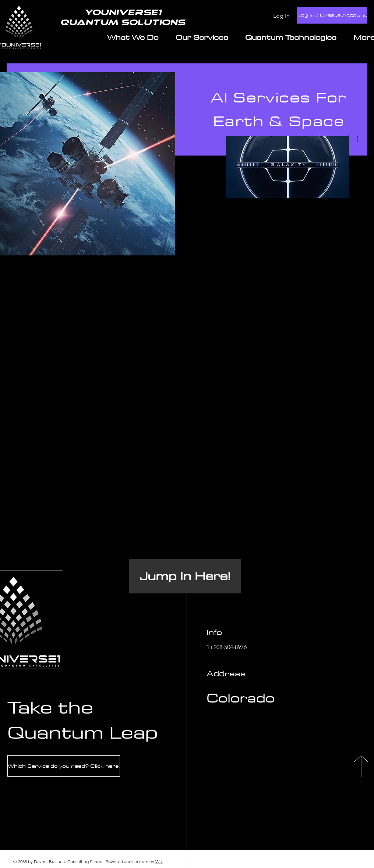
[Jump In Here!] (185, 576)
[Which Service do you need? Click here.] (64, 766)
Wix (159, 862)
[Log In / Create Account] (332, 15)
